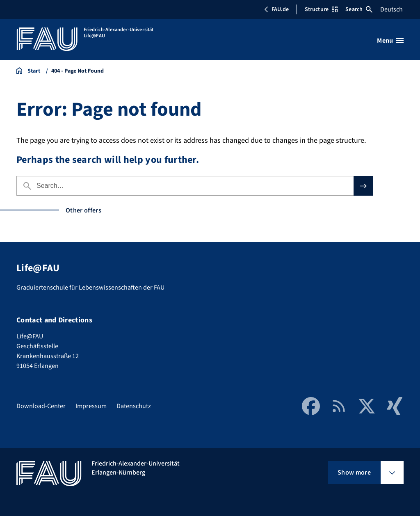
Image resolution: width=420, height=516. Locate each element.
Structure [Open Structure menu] (321, 9)
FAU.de (276, 9)
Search (359, 9)
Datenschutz (134, 406)
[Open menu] (390, 41)
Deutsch (391, 9)
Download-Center (41, 406)
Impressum (91, 406)
